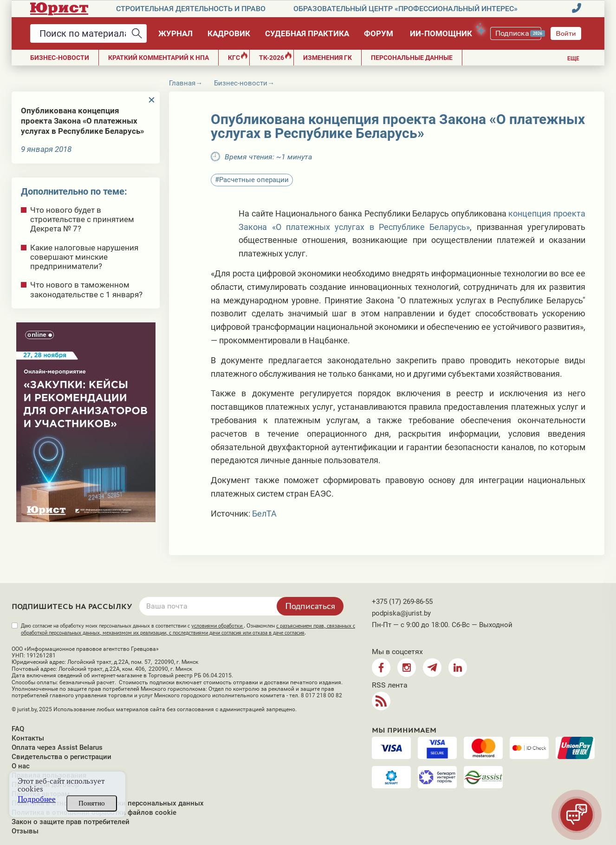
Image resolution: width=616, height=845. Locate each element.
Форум (379, 33)
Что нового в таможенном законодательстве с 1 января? (86, 289)
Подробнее (37, 799)
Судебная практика (307, 33)
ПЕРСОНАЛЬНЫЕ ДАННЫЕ (412, 58)
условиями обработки (217, 626)
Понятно (92, 803)
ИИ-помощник (445, 32)
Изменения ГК (327, 58)
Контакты (28, 738)
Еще (573, 59)
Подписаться (310, 606)
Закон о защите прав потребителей (71, 822)
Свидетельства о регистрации (62, 757)
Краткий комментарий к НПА (159, 58)
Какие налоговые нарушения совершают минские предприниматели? (84, 257)
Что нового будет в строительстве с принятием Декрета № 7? (82, 219)
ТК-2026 (276, 56)
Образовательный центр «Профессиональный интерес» (405, 9)
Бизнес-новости (60, 58)
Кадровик (229, 33)
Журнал (175, 33)
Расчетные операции (254, 180)
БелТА (264, 514)
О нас (21, 766)
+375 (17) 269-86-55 (402, 602)
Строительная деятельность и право (191, 9)
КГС (238, 56)
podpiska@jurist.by (401, 613)
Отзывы (25, 831)
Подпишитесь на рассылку (72, 607)
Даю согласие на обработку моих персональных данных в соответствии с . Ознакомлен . (188, 629)
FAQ (18, 729)
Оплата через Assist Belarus (57, 747)
